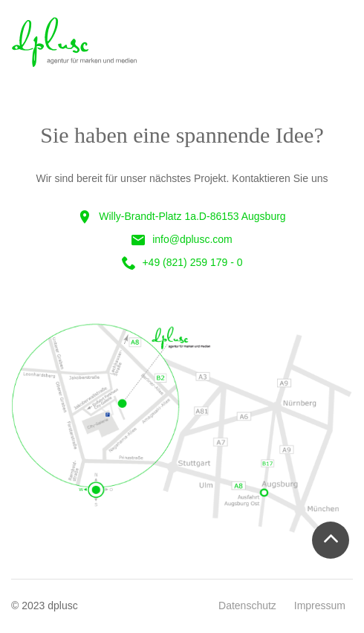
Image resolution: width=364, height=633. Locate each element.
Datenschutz (247, 606)
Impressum (320, 606)
